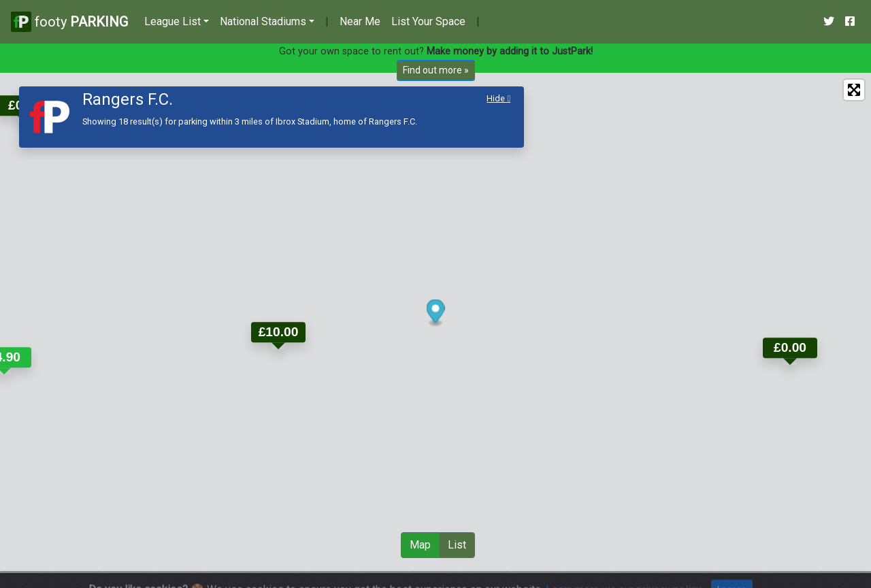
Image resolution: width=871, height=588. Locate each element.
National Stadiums (263, 21)
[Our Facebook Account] (850, 22)
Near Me (360, 21)
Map (420, 545)
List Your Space (428, 21)
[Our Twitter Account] (829, 22)
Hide (498, 98)
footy (69, 21)
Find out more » (436, 70)
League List (172, 21)
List (457, 545)
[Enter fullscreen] (854, 90)
